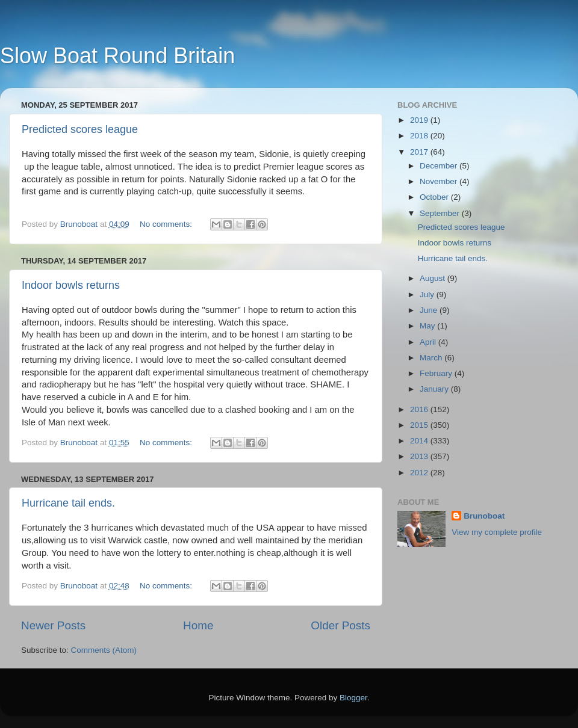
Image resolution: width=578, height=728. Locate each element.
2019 (420, 120)
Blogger (353, 698)
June (430, 310)
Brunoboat (484, 516)
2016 (420, 409)
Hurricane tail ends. (68, 503)
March (432, 358)
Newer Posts (53, 625)
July (428, 295)
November (440, 181)
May (428, 326)
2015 (420, 425)
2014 (420, 441)
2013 (420, 456)
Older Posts (340, 625)
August (433, 278)
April (429, 342)
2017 (420, 152)
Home (198, 625)
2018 (420, 136)
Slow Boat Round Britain (117, 56)
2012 (420, 473)
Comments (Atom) (104, 650)
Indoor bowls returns (71, 285)
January (435, 389)
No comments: (167, 224)
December (440, 166)
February (437, 373)
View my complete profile (497, 532)
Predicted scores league (80, 129)
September (441, 213)
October (435, 197)
